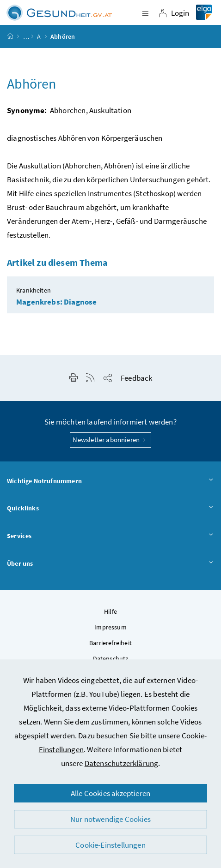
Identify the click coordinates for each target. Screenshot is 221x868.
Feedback (136, 378)
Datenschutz (111, 658)
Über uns (110, 564)
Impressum (110, 627)
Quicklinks (110, 509)
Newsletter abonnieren (110, 440)
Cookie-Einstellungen (110, 845)
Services (110, 536)
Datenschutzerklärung (122, 763)
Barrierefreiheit (110, 643)
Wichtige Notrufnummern (110, 481)
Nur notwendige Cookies (110, 819)
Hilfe (110, 611)
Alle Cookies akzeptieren (110, 793)
